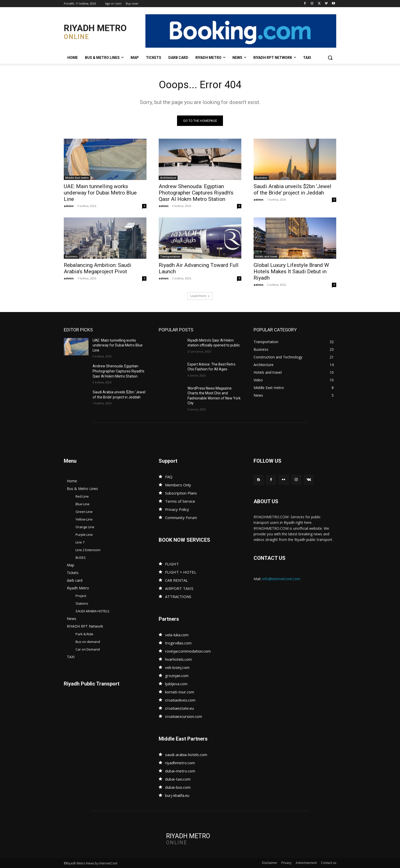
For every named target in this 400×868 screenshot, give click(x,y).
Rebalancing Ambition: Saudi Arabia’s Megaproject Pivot (98, 268)
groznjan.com (177, 676)
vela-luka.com (177, 635)
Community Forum (181, 517)
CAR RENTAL (176, 580)
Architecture (168, 178)
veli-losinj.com (177, 667)
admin (69, 206)
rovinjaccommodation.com (188, 651)
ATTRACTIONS (178, 597)
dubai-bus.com (178, 787)
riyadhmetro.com (180, 763)
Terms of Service (180, 501)
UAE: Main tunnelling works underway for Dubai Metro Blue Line (100, 193)
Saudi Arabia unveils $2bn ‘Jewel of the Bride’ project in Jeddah (292, 190)
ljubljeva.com (176, 684)
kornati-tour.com (180, 692)
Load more (200, 296)
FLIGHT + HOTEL (181, 572)
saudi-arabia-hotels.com (186, 755)
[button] (330, 58)
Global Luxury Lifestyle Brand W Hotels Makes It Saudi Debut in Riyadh (291, 271)
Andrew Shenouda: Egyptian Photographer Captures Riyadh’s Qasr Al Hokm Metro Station (196, 193)
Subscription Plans (181, 493)
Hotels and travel (266, 256)
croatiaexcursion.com (184, 716)
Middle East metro (77, 178)
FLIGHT (172, 564)
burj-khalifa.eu (177, 795)
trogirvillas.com (178, 643)
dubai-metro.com (180, 771)
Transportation (170, 256)
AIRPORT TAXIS (179, 588)
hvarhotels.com (178, 659)
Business (261, 178)
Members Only (178, 485)
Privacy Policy (177, 509)
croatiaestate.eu (179, 708)
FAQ (169, 477)
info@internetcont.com (281, 579)
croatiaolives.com (180, 700)
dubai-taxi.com (178, 779)
